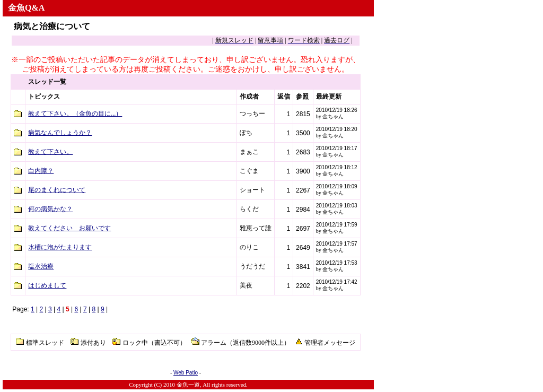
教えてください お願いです (69, 228)
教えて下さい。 (50, 152)
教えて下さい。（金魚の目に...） (75, 114)
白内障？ (41, 171)
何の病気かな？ (50, 209)
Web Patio (186, 373)
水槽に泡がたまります (60, 247)
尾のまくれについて (57, 190)
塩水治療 (41, 266)
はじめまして (47, 285)
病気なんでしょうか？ (60, 133)
